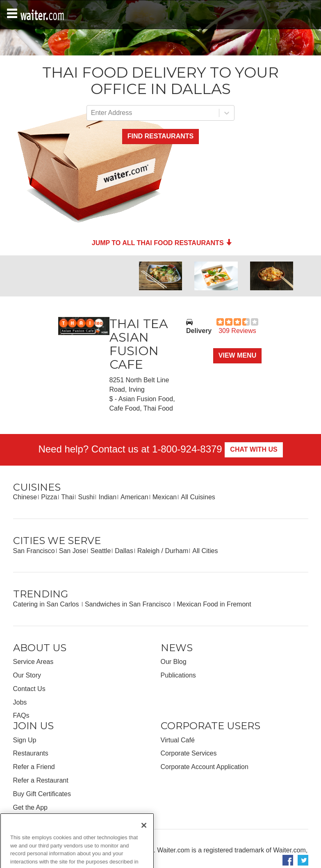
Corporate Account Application (205, 767)
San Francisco (34, 551)
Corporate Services (189, 753)
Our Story (27, 675)
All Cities (205, 551)
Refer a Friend (34, 767)
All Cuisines (198, 497)
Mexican (165, 497)
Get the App (31, 807)
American (134, 497)
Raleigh (148, 551)
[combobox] (92, 113)
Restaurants (31, 753)
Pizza (49, 497)
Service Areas (33, 662)
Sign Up (25, 740)
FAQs (21, 715)
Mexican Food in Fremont (214, 604)
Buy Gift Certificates (42, 794)
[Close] (144, 835)
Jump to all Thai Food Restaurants (162, 243)
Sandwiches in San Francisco (129, 604)
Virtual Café (178, 740)
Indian (107, 497)
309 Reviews (237, 331)
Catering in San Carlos (47, 604)
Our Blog (174, 662)
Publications (178, 675)
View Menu (237, 355)
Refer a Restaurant (41, 780)
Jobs (20, 702)
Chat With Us (254, 449)
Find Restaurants (160, 136)
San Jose (73, 551)
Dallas (124, 551)
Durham (176, 551)
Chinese (25, 497)
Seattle (100, 551)
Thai (67, 497)
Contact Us (29, 689)
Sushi (86, 497)
